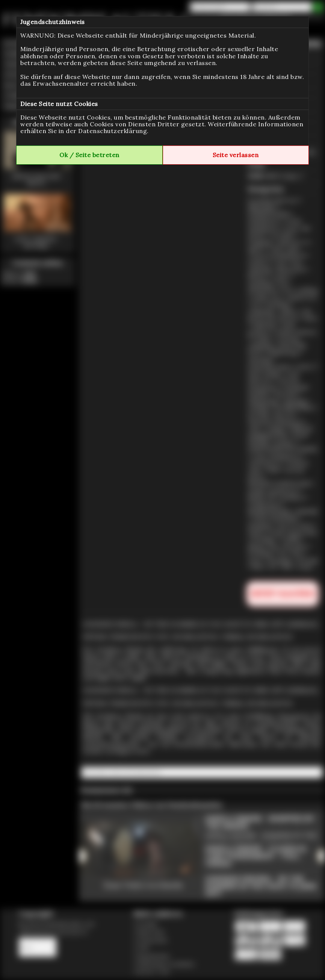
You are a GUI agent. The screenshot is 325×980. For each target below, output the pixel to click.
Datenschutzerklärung (113, 131)
